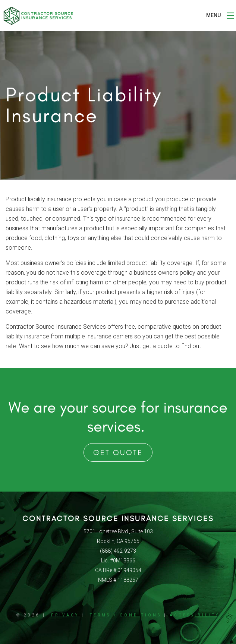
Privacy (65, 615)
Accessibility (195, 615)
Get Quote (118, 452)
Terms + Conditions (126, 615)
